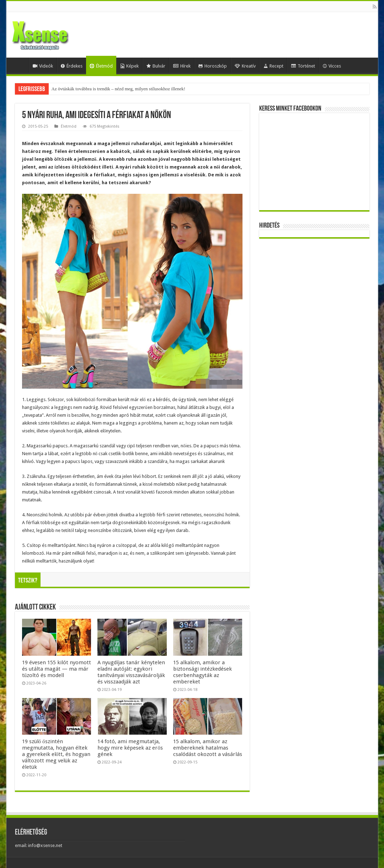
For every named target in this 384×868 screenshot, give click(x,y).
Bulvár (156, 66)
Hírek (182, 66)
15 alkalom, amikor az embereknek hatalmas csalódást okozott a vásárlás (208, 748)
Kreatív (245, 66)
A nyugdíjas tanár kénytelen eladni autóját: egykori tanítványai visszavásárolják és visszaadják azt (131, 672)
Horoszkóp (213, 66)
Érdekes (72, 66)
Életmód (101, 66)
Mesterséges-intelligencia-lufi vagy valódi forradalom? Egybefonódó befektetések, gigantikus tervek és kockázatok (158, 89)
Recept (273, 66)
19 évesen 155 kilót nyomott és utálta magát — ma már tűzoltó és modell (57, 669)
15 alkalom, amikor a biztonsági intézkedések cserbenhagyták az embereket (202, 672)
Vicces (332, 66)
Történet (303, 66)
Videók (43, 66)
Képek (130, 66)
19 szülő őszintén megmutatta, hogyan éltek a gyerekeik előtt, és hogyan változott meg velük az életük (56, 754)
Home (19, 65)
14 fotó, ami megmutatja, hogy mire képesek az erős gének (130, 748)
